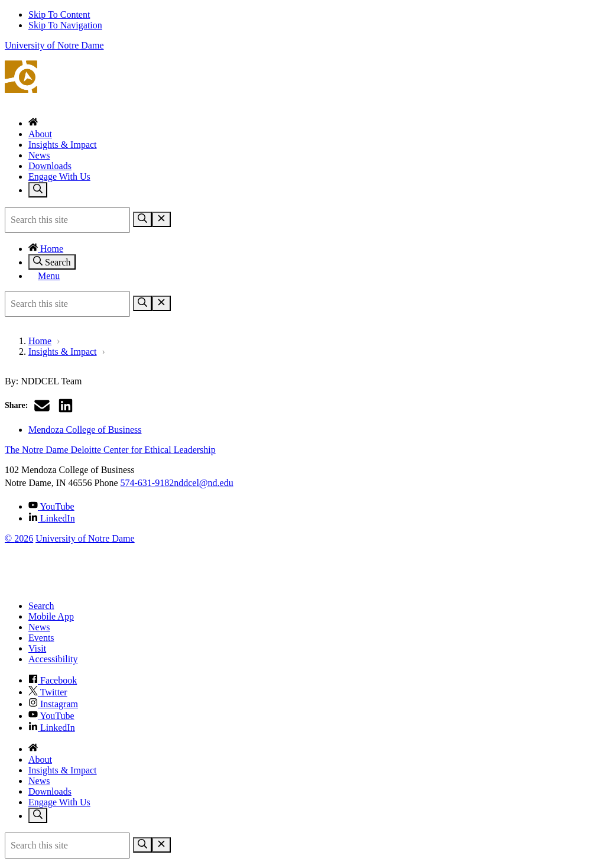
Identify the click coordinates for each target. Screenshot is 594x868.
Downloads (50, 166)
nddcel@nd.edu (203, 483)
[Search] (142, 219)
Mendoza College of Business (85, 430)
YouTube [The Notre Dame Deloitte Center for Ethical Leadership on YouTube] (51, 506)
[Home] (33, 123)
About (40, 134)
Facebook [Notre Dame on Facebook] (53, 680)
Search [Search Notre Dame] (41, 606)
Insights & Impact (63, 145)
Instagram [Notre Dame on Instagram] (53, 704)
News (39, 155)
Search (52, 262)
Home (46, 249)
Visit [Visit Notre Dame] (37, 648)
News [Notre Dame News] (39, 627)
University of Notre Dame (54, 45)
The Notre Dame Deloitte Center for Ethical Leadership (297, 84)
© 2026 (19, 538)
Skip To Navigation (65, 25)
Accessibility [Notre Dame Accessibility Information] (53, 659)
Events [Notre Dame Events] (41, 638)
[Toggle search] (38, 190)
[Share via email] (42, 406)
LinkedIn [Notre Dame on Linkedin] (52, 728)
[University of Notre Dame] (79, 586)
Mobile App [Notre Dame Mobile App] (51, 616)
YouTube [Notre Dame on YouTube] (51, 716)
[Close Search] (161, 219)
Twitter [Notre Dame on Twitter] (48, 692)
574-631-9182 (147, 483)
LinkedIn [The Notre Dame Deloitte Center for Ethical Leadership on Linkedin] (52, 518)
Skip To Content (59, 14)
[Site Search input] (67, 220)
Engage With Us (59, 176)
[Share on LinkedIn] (66, 406)
